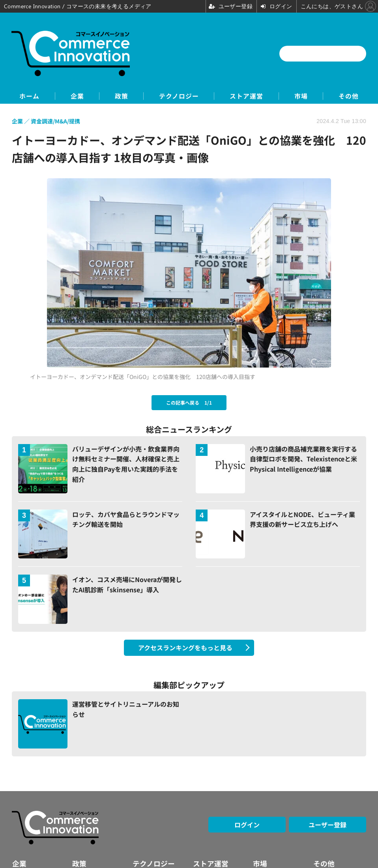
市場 (302, 96)
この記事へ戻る (189, 402)
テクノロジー (179, 96)
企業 (76, 96)
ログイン (247, 825)
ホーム (27, 96)
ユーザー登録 (327, 825)
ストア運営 (247, 96)
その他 (351, 96)
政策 (121, 96)
